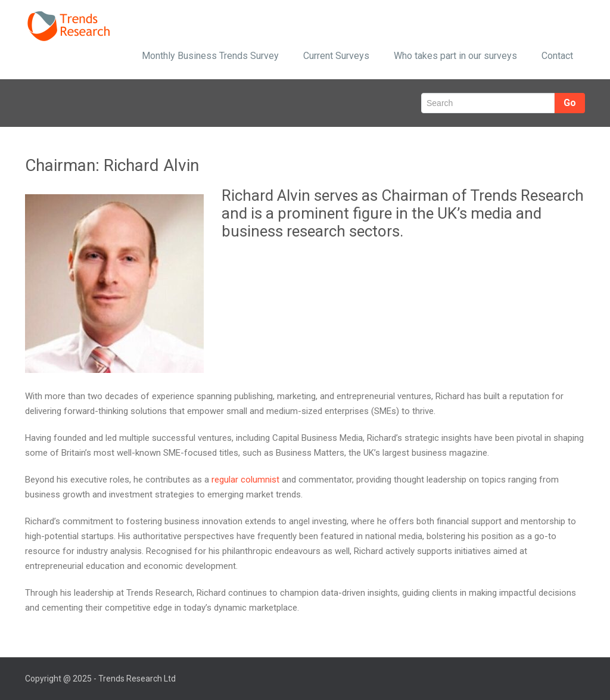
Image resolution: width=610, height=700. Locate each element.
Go (570, 103)
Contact (557, 56)
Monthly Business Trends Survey (210, 56)
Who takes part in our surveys (455, 56)
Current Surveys (336, 56)
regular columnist (245, 480)
